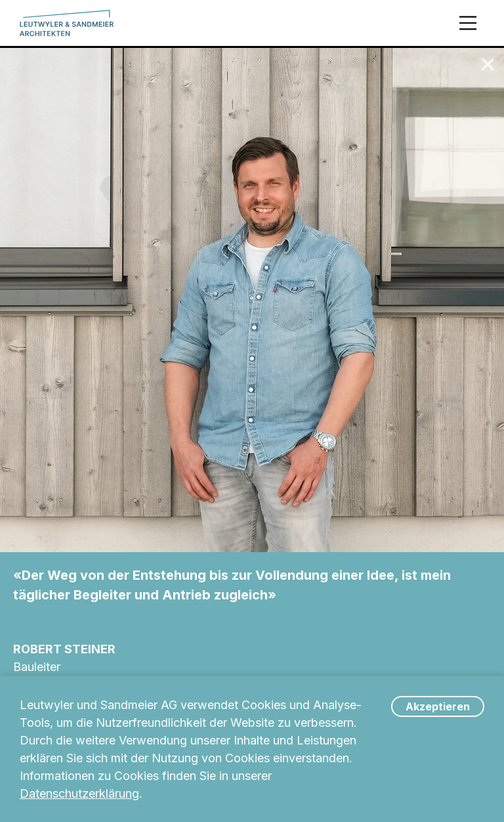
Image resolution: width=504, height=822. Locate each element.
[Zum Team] (488, 64)
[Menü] (468, 23)
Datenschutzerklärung (79, 793)
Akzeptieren (438, 706)
